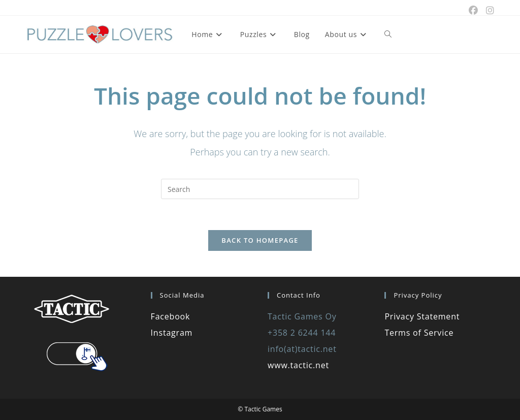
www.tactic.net (298, 365)
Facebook (171, 316)
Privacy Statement (422, 316)
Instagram (172, 333)
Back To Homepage (260, 240)
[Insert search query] (260, 189)
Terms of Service (419, 333)
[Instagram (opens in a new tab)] (488, 10)
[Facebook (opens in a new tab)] (473, 10)
